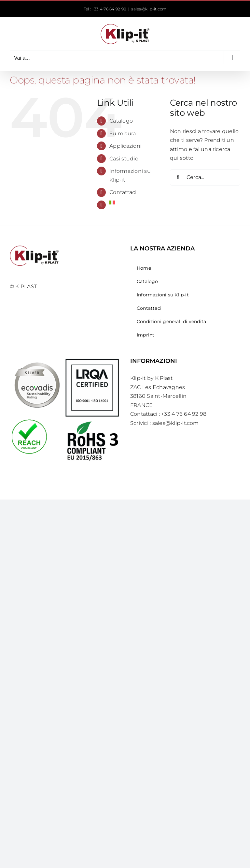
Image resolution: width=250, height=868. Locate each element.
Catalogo (121, 121)
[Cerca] (178, 177)
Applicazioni (125, 146)
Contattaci (123, 192)
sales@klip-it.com (149, 9)
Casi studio (124, 159)
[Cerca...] (205, 177)
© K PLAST (23, 286)
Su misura (123, 134)
